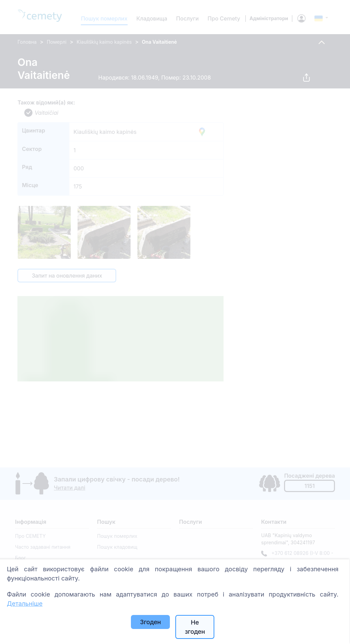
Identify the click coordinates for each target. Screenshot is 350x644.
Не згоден (195, 627)
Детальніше (25, 604)
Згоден (151, 622)
